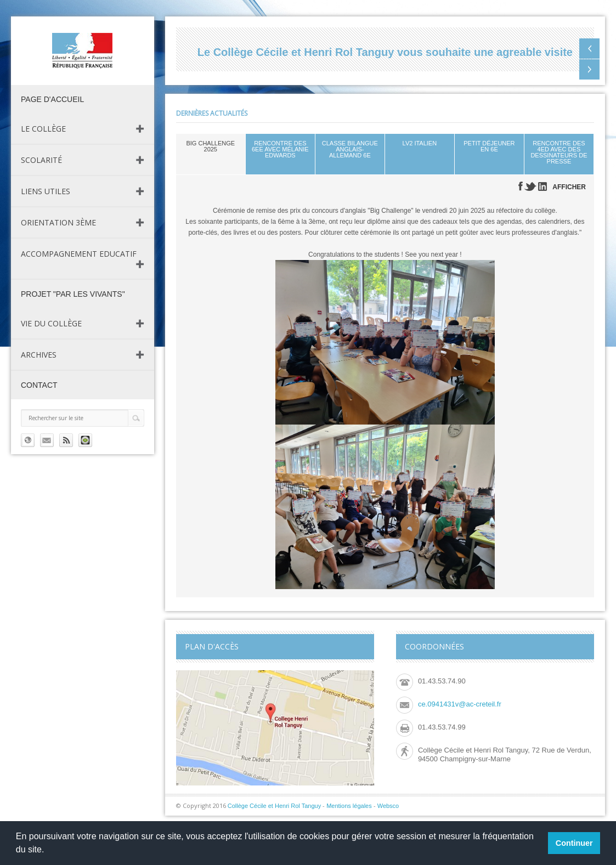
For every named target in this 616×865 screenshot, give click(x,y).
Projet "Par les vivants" (73, 294)
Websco (388, 806)
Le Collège (43, 129)
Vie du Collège (51, 323)
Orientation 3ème (58, 222)
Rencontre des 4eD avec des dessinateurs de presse (559, 152)
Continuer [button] (574, 843)
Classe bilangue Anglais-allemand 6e (350, 149)
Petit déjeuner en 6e (489, 146)
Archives (39, 355)
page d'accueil (52, 99)
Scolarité (41, 160)
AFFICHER (569, 187)
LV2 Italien (420, 143)
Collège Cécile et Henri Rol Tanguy (274, 806)
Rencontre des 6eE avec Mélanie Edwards (280, 149)
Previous (589, 49)
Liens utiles (46, 191)
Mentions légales (349, 806)
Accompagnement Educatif (79, 254)
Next (589, 69)
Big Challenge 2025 (210, 146)
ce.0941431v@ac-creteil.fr (460, 704)
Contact (39, 385)
